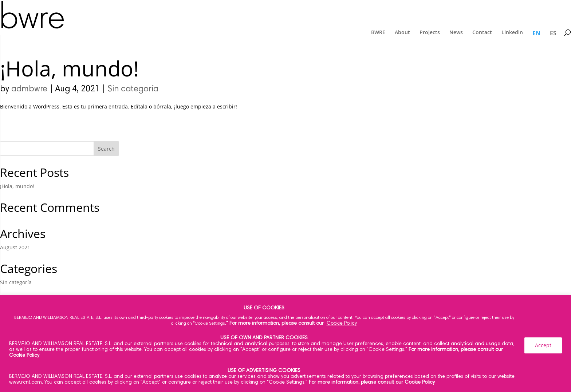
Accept (543, 345)
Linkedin (512, 32)
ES (553, 33)
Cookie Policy (342, 324)
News (456, 32)
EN (536, 33)
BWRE (378, 32)
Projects (430, 32)
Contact (482, 32)
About (402, 32)
